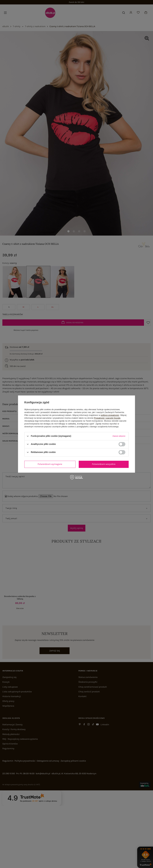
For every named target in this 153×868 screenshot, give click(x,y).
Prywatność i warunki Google (107, 418)
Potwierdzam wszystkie (104, 464)
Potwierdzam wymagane (50, 464)
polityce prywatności (110, 415)
